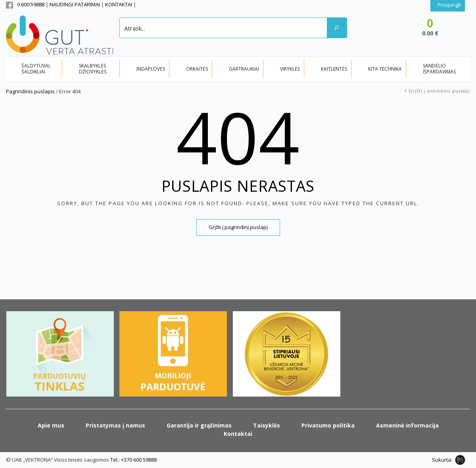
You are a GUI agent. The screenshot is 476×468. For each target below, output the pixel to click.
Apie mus (51, 425)
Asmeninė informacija (407, 425)
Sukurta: (442, 460)
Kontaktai (238, 434)
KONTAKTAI (119, 4)
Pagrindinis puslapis (30, 91)
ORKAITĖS (197, 69)
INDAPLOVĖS (151, 69)
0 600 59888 (31, 4)
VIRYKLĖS (290, 69)
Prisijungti (449, 5)
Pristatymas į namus (115, 425)
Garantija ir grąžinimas (199, 425)
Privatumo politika (328, 425)
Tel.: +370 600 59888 (133, 460)
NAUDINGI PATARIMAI (75, 4)
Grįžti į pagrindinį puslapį (238, 227)
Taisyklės (267, 425)
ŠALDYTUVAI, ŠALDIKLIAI (36, 69)
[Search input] (224, 28)
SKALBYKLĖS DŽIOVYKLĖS (93, 69)
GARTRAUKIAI (244, 69)
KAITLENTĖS (334, 69)
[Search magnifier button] (337, 28)
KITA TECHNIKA (385, 69)
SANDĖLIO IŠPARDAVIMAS (439, 69)
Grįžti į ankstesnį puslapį (439, 91)
